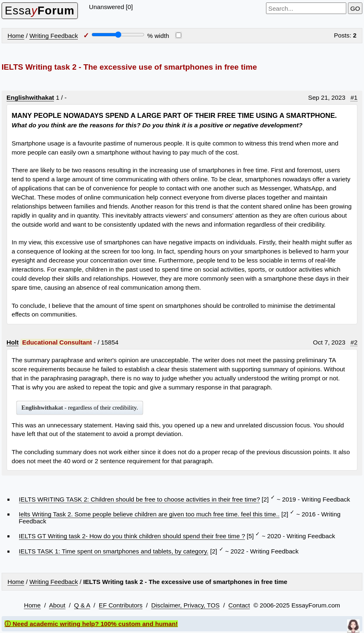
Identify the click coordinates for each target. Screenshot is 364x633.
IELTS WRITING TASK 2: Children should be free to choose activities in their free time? (140, 499)
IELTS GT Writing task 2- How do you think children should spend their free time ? (132, 536)
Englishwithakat (30, 97)
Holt (13, 342)
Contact (239, 605)
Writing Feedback (54, 36)
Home (16, 36)
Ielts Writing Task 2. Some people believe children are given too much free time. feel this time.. (149, 514)
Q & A (82, 605)
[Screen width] (118, 35)
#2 (354, 342)
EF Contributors (121, 605)
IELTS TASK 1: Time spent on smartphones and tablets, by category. (114, 551)
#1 (354, 97)
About (57, 605)
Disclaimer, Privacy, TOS (185, 605)
